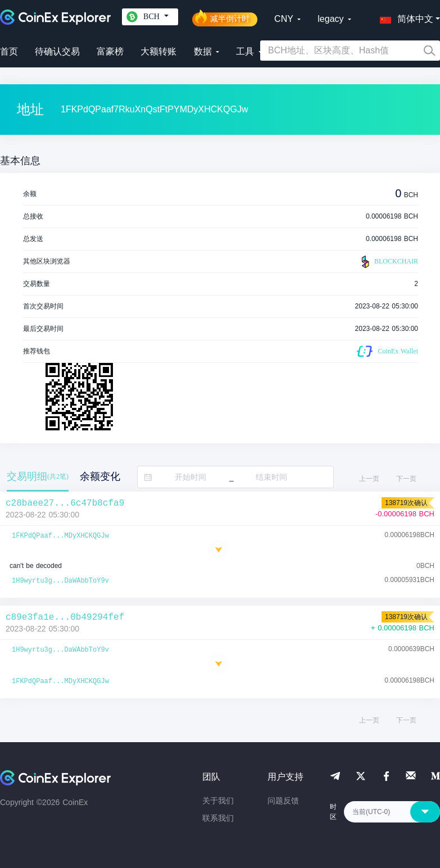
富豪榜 (110, 51)
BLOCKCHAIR (388, 262)
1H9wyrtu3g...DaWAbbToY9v (60, 581)
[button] (404, 17)
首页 (9, 51)
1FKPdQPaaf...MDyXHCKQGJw (60, 536)
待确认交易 (57, 51)
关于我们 (218, 801)
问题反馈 (283, 801)
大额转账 (158, 51)
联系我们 (218, 818)
